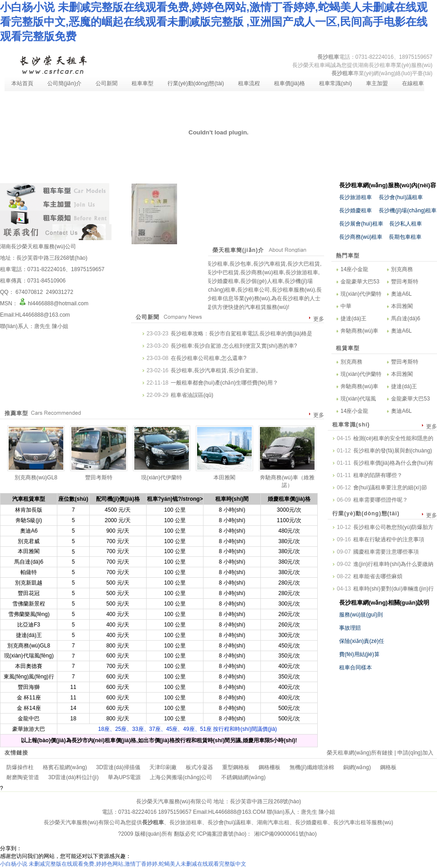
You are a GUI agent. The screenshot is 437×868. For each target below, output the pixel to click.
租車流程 (249, 83)
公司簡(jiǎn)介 (64, 83)
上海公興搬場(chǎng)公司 (181, 777)
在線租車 (413, 83)
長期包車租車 (403, 237)
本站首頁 (22, 83)
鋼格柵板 (269, 767)
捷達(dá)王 (353, 318)
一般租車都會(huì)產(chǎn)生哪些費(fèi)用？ (224, 383)
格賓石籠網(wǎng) (65, 767)
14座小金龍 (354, 269)
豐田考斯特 (405, 282)
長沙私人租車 (403, 224)
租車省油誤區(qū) (192, 395)
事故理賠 (350, 628)
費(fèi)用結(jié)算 (359, 654)
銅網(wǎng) (357, 767)
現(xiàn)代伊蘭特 (361, 294)
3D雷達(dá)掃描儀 (118, 767)
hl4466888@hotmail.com (53, 303)
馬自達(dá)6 (406, 318)
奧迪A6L (401, 294)
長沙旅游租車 (356, 197)
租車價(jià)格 (290, 83)
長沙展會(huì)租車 (361, 224)
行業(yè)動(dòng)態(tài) (196, 83)
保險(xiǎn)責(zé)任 (362, 641)
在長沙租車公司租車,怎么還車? (208, 358)
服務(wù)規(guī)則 (361, 615)
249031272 (58, 292)
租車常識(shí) (335, 83)
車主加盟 (377, 83)
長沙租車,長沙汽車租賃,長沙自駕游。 (216, 370)
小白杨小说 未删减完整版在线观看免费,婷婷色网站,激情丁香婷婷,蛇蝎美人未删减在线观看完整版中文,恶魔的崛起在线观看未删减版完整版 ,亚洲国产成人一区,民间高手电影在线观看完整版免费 (214, 22)
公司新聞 (107, 83)
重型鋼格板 (236, 767)
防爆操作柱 (20, 767)
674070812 (29, 292)
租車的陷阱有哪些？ (378, 475)
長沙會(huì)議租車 (401, 197)
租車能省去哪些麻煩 (378, 576)
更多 (319, 319)
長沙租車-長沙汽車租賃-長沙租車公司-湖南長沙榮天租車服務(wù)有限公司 (53, 64)
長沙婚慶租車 (356, 211)
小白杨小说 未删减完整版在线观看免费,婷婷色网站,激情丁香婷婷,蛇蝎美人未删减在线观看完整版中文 (123, 864)
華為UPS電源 (124, 777)
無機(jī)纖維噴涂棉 (312, 767)
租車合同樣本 (356, 668)
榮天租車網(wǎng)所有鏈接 (360, 753)
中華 (346, 306)
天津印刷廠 (163, 767)
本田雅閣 (402, 306)
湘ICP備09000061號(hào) (285, 834)
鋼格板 (388, 767)
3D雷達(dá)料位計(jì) (74, 777)
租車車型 (142, 83)
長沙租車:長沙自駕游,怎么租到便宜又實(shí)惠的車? (234, 346)
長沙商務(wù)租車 (361, 237)
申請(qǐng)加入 (415, 753)
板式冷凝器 (199, 767)
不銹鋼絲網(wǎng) (243, 777)
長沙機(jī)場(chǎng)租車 (408, 211)
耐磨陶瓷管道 (23, 777)
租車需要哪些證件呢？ (381, 500)
